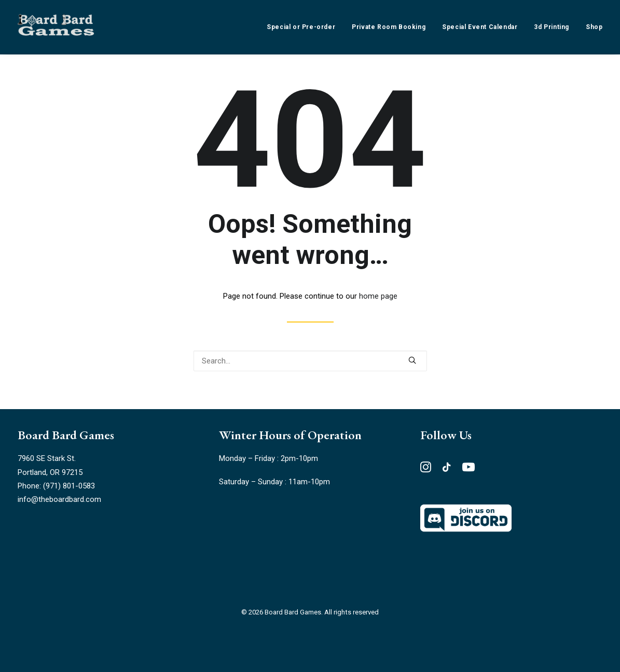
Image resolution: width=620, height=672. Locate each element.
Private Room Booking (389, 27)
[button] (412, 360)
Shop (594, 27)
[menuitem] (305, 27)
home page (378, 296)
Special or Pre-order (301, 27)
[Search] (310, 361)
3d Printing (552, 27)
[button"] (426, 470)
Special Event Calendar (480, 27)
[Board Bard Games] (56, 27)
